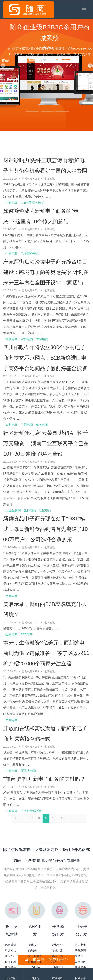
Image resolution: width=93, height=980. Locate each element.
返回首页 (11, 978)
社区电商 (45, 510)
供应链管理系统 (31, 811)
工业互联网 (13, 510)
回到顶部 (80, 978)
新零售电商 (28, 771)
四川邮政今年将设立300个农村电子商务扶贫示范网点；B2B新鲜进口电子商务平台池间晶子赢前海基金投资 (45, 358)
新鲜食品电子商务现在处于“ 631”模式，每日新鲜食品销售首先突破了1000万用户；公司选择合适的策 (46, 529)
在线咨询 (57, 978)
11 (62, 818)
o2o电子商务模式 (32, 203)
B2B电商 (42, 425)
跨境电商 (12, 339)
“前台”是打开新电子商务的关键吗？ (44, 779)
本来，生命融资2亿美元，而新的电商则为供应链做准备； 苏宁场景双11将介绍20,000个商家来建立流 (46, 653)
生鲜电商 (12, 203)
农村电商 (27, 339)
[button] (3, 66)
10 (54, 818)
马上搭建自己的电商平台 (46, 960)
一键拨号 (34, 978)
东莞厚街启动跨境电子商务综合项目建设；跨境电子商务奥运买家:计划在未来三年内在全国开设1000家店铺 (46, 272)
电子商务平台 (30, 253)
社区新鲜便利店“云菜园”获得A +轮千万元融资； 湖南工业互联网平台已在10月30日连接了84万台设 (46, 443)
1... (17, 818)
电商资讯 (50, 179)
